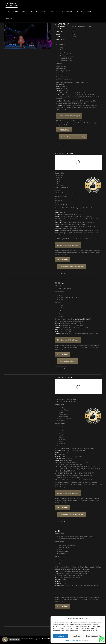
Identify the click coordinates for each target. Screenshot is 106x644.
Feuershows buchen (87, 567)
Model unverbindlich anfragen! (69, 118)
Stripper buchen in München (81, 319)
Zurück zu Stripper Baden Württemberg (75, 137)
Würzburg (57, 325)
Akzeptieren (60, 636)
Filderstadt (59, 105)
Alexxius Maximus (63, 378)
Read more (61, 144)
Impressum (87, 640)
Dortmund (58, 469)
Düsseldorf (58, 463)
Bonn (56, 453)
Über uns (16, 12)
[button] (102, 619)
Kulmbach (58, 331)
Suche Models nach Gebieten (46, 639)
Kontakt (91, 12)
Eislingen (59, 91)
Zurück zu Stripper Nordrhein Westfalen (74, 514)
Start (8, 12)
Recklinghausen (59, 450)
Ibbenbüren (58, 459)
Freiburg (57, 231)
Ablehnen (76, 636)
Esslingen (59, 93)
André (58, 531)
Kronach (57, 329)
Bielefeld (57, 467)
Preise (24, 12)
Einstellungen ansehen (94, 636)
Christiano (60, 283)
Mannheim (59, 101)
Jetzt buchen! (64, 130)
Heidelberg (98, 567)
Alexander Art (62, 24)
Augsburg (57, 323)
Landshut (57, 334)
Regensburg (58, 327)
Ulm (81, 82)
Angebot (81, 12)
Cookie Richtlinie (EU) (31, 639)
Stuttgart (59, 95)
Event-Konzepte (68, 12)
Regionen (9, 19)
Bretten (58, 89)
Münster (57, 461)
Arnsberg (57, 457)
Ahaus (56, 455)
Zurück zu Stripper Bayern (71, 361)
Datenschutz (79, 640)
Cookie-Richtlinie (70, 640)
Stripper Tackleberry (65, 153)
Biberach (59, 87)
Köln (56, 465)
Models (45, 12)
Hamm (56, 473)
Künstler (55, 12)
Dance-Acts (34, 12)
